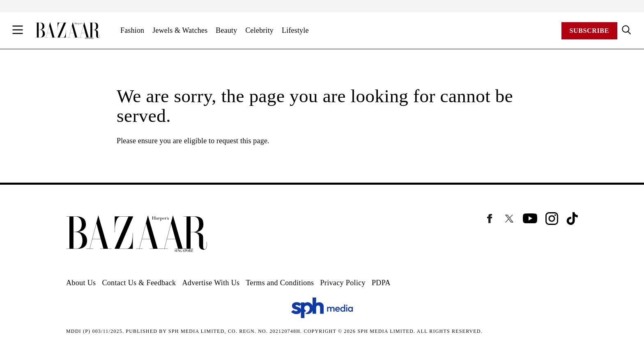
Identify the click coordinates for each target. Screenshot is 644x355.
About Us (81, 283)
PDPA (381, 283)
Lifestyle (295, 30)
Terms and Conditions (280, 283)
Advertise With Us (211, 283)
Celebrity (259, 30)
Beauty (226, 30)
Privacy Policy (343, 283)
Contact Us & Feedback (139, 283)
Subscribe (589, 31)
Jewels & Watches (180, 30)
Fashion (132, 30)
